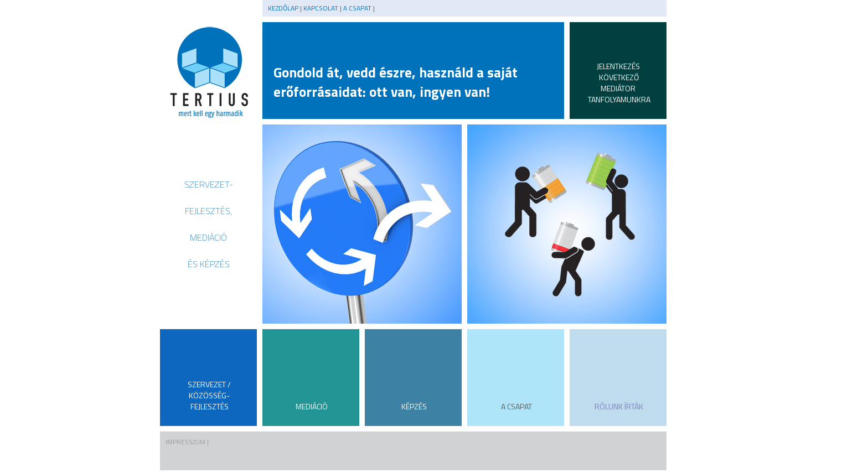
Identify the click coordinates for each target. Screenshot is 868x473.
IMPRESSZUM (185, 442)
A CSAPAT (357, 8)
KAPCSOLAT (321, 8)
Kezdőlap (283, 8)
